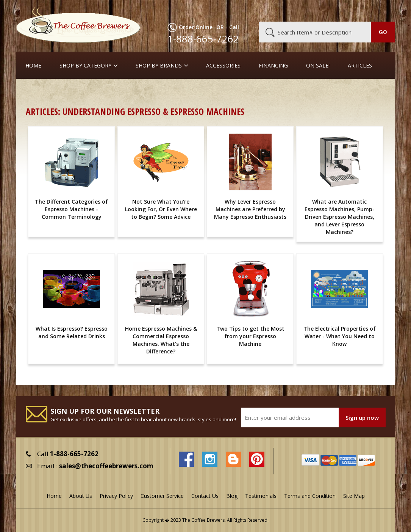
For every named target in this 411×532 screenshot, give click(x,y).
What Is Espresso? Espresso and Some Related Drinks (72, 332)
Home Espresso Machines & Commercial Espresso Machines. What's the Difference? (161, 340)
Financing (273, 66)
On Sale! (318, 66)
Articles (360, 66)
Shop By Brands (159, 66)
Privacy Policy (116, 496)
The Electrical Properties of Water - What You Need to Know (340, 336)
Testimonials (261, 496)
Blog (335, 10)
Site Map (354, 496)
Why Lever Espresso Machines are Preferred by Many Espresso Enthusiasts (250, 209)
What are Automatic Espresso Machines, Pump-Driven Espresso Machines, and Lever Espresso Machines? (340, 217)
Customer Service (301, 10)
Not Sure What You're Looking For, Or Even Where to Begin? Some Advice (161, 209)
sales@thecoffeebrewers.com (106, 466)
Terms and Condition (310, 496)
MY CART (382, 9)
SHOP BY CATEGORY (85, 66)
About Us (261, 10)
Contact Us (205, 496)
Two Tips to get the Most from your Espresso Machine (250, 336)
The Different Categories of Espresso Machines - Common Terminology (71, 209)
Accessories (223, 66)
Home (33, 66)
